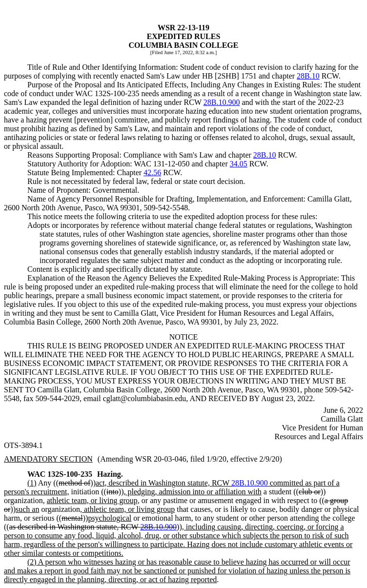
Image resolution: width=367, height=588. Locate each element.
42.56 (152, 172)
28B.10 (308, 76)
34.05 (239, 164)
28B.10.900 (222, 102)
